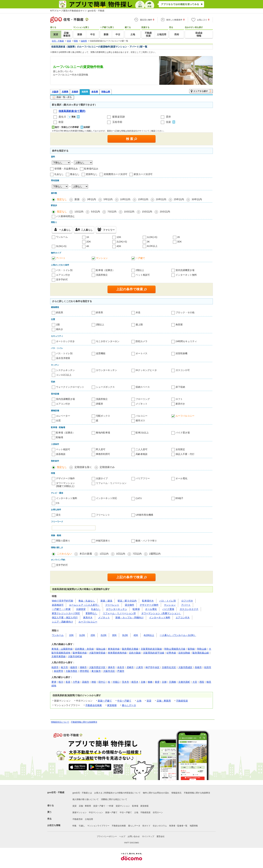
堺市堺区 (84, 671)
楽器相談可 (58, 605)
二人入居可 (142, 449)
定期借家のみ (107, 467)
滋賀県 (85, 92)
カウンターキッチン (107, 370)
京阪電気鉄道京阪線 (151, 649)
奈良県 (95, 92)
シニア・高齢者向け (62, 622)
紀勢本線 (171, 653)
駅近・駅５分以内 (127, 601)
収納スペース (143, 387)
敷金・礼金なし (87, 601)
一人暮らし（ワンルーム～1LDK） (178, 635)
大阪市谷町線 (75, 656)
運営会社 (161, 836)
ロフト (179, 399)
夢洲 (54, 682)
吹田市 (208, 667)
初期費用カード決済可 (116, 174)
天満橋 (172, 682)
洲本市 (111, 667)
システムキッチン (65, 370)
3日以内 (121, 554)
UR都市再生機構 (144, 515)
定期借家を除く (83, 467)
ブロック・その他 (185, 312)
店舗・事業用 (164, 701)
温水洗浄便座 (63, 358)
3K (148, 242)
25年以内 (179, 199)
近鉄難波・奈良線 (84, 649)
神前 (94, 682)
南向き (60, 329)
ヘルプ (122, 836)
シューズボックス (105, 387)
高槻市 (198, 667)
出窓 (58, 420)
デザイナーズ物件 (65, 478)
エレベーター (63, 416)
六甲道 (76, 682)
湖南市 (83, 667)
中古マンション (96, 812)
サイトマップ (148, 836)
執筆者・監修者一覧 (178, 826)
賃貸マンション (123, 806)
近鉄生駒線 (184, 653)
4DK (119, 246)
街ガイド (146, 826)
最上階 (139, 325)
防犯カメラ (142, 341)
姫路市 (74, 667)
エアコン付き (63, 275)
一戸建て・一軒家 (61, 609)
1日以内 (104, 554)
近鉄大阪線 (135, 653)
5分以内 (95, 212)
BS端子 (180, 498)
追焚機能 (101, 353)
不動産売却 (77, 819)
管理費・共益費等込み (66, 169)
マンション (102, 258)
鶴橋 (150, 682)
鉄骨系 (99, 312)
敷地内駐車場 (103, 433)
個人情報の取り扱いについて (86, 799)
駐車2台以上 (142, 433)
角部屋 (179, 325)
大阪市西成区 (185, 667)
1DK (119, 237)
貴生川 (62, 117)
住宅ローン (158, 812)
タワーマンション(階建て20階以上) (65, 485)
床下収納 (180, 387)
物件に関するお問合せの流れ (156, 793)
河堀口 (116, 682)
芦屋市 (121, 671)
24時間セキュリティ (186, 341)
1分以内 (79, 212)
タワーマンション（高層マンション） (161, 613)
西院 (202, 682)
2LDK (104, 635)
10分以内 (129, 212)
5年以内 (108, 199)
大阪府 (55, 92)
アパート (61, 258)
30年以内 (197, 199)
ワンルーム (62, 237)
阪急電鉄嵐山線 (201, 653)
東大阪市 (96, 671)
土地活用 (89, 819)
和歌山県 (106, 92)
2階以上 (140, 270)
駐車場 (136, 609)
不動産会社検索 (94, 705)
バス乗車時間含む (65, 216)
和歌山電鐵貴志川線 (175, 649)
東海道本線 (114, 649)
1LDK (82, 635)
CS (58, 503)
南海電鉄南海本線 (117, 653)
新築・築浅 (106, 601)
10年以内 (125, 199)
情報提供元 (176, 793)
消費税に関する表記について (114, 799)
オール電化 (181, 478)
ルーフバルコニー (185, 416)
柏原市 (55, 667)
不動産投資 (182, 701)
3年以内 (91, 199)
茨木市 (125, 682)
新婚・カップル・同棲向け (129, 617)
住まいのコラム (160, 826)
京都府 (75, 92)
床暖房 (99, 404)
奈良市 (121, 667)
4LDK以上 (152, 246)
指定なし (62, 199)
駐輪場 (60, 437)
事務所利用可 (103, 454)
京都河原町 (184, 682)
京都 (164, 682)
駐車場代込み (91, 169)
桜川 (61, 682)
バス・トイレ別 (64, 270)
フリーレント (103, 515)
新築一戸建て (105, 701)
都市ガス (140, 420)
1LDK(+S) (152, 237)
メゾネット (142, 404)
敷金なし (75, 174)
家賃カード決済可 (143, 174)
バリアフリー (143, 478)
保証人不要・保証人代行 (65, 617)
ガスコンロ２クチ (189, 609)
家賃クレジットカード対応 (66, 613)
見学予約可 (62, 280)
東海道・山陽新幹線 (62, 649)
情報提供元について (60, 722)
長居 (68, 682)
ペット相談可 (143, 275)
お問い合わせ (134, 836)
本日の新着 (86, 554)
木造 (138, 312)
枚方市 (64, 667)
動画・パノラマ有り (146, 541)
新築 (77, 199)
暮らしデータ (129, 705)
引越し (82, 826)
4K (88, 246)
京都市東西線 (59, 656)
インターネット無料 (186, 275)
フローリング (143, 399)
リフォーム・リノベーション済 (119, 613)
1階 (58, 325)
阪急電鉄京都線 (130, 649)
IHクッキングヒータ (146, 370)
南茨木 (135, 682)
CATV (139, 498)
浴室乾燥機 (181, 353)
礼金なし (59, 174)
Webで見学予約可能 (62, 601)
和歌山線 (202, 649)
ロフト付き (187, 601)
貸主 (58, 515)
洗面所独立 (102, 275)
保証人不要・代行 (185, 454)
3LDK (125, 635)
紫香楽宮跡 (119, 117)
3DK (179, 242)
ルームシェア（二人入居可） (84, 605)
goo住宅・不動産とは (82, 793)
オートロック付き (65, 341)
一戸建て (140, 258)
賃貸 (149, 701)
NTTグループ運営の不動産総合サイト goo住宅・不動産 (77, 11)
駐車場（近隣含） (105, 270)
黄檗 (157, 682)
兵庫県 (65, 92)
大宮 (195, 682)
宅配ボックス (103, 416)
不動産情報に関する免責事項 (84, 722)
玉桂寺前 (117, 122)
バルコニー (142, 416)
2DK (89, 242)
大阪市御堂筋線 (97, 653)
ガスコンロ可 (183, 370)
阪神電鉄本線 (80, 653)
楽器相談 (61, 454)
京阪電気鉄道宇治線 (154, 653)
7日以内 (137, 554)
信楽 (168, 122)
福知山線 (101, 649)
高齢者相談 (142, 454)
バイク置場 (168, 609)
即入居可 (101, 449)
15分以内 (147, 212)
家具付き (180, 404)
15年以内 (143, 199)
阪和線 (191, 649)
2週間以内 (155, 554)
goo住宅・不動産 (56, 792)
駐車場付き (148, 601)
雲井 (168, 117)
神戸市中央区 (152, 667)
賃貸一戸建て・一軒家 (103, 806)
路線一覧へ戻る (62, 97)
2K (179, 237)
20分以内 (165, 212)
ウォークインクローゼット (70, 387)
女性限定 (180, 449)
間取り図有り (63, 541)
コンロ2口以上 (64, 375)
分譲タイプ (102, 478)
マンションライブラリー (98, 826)
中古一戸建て (124, 701)
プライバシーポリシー (107, 836)
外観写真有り (103, 541)
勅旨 (61, 122)
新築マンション (80, 812)
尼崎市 (130, 667)
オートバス (142, 353)
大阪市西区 (71, 671)
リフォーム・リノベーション (111, 483)
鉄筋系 (60, 312)
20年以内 (161, 199)
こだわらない (64, 554)
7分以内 (112, 212)
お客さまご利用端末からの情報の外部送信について (117, 793)
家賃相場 (112, 705)
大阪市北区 (109, 671)
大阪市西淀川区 (97, 667)
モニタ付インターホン (108, 341)
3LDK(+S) (61, 246)
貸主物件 (129, 605)
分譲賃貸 (81, 609)
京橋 (143, 682)
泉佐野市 (59, 671)
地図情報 (194, 826)
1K (88, 237)
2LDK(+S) (122, 242)
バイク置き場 (183, 433)
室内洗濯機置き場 (185, 270)
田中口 (102, 682)
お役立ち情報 (54, 825)
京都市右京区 (169, 667)
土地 (139, 701)
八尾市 (140, 667)
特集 (74, 826)
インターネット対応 (107, 498)
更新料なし (92, 174)
